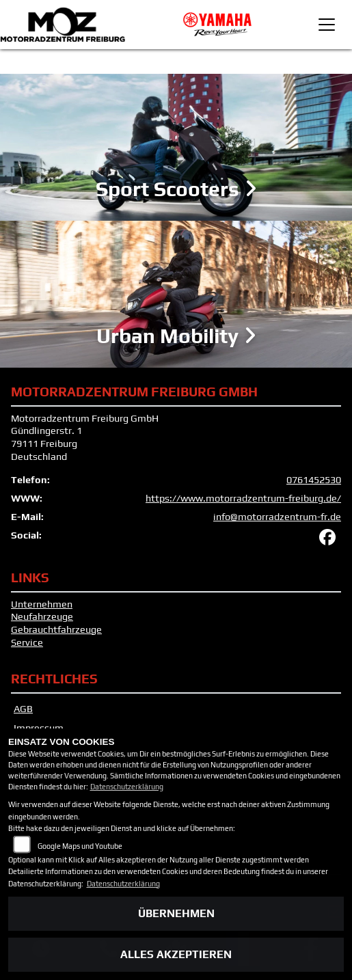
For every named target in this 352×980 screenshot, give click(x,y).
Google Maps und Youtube (80, 846)
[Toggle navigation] (327, 25)
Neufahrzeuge (42, 616)
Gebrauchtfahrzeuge (56, 629)
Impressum (39, 728)
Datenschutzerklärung (127, 787)
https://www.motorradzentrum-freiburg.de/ (243, 498)
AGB (23, 709)
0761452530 (314, 480)
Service (27, 642)
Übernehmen (176, 913)
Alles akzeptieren (176, 954)
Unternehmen (42, 604)
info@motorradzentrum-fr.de (277, 517)
